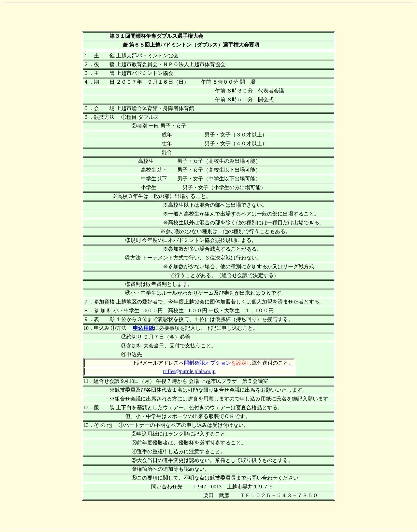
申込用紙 (143, 328)
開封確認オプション (208, 363)
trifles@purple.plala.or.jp (189, 371)
